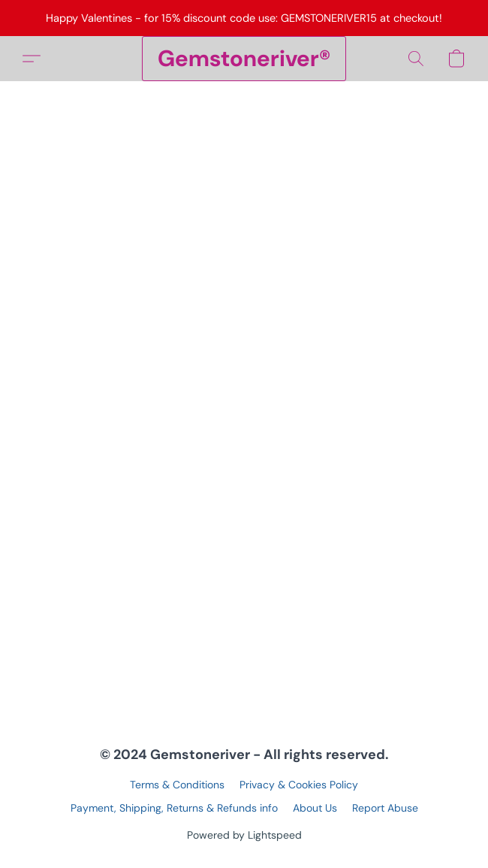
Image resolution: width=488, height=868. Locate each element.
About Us (315, 808)
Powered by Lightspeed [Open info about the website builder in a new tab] (244, 835)
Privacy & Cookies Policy (299, 785)
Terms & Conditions (177, 785)
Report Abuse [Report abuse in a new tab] (385, 808)
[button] (244, 59)
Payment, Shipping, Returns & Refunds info (174, 808)
